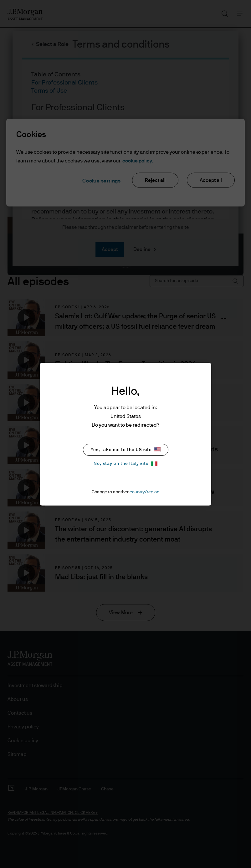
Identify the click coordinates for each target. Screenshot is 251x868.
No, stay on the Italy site (125, 464)
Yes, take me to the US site (126, 450)
